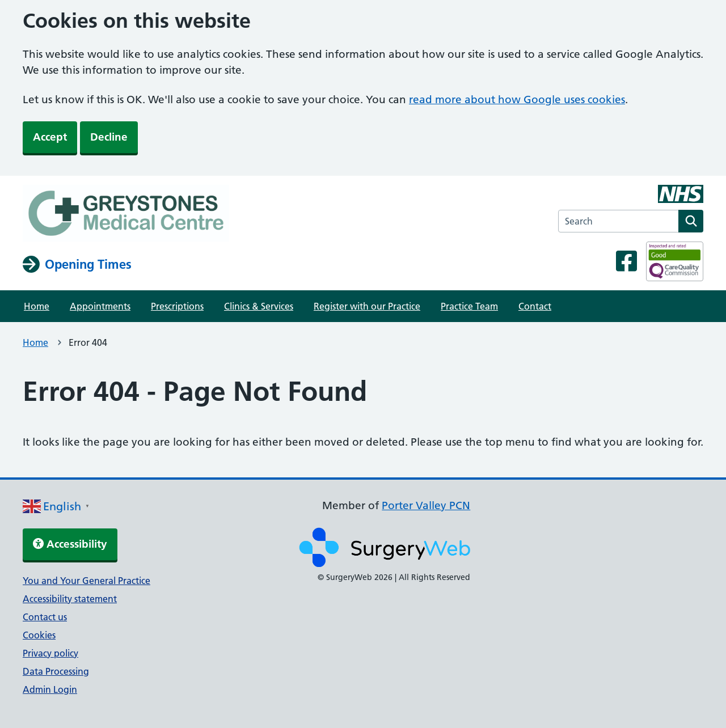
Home (37, 306)
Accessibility (70, 544)
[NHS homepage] (126, 215)
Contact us (45, 617)
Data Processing (56, 671)
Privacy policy (50, 653)
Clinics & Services (259, 306)
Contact (535, 306)
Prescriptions (177, 306)
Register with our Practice (367, 306)
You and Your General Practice (86, 581)
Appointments (100, 306)
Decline (109, 137)
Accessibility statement (70, 599)
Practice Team (469, 306)
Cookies (39, 635)
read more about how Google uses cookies (517, 100)
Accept (50, 137)
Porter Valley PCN (426, 505)
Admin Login (50, 689)
